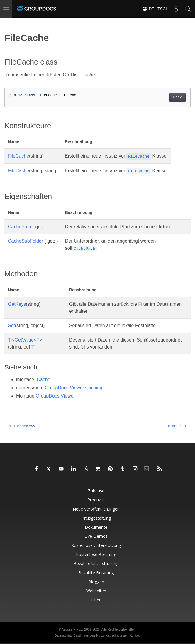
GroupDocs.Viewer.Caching (74, 388)
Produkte (96, 500)
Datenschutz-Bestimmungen (75, 635)
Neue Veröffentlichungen (96, 509)
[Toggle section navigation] (9, 23)
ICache (43, 380)
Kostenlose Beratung (96, 554)
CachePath (19, 227)
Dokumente (96, 527)
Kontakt (135, 635)
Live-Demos (96, 536)
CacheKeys (22, 426)
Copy (178, 97)
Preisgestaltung (96, 518)
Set (11, 326)
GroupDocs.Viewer (55, 396)
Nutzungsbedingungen (112, 635)
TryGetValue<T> (25, 340)
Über (96, 600)
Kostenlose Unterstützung (96, 545)
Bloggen (96, 582)
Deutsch (155, 9)
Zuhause (96, 491)
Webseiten (96, 591)
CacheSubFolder (26, 241)
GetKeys (17, 304)
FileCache (18, 156)
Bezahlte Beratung (96, 573)
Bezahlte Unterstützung (96, 563)
